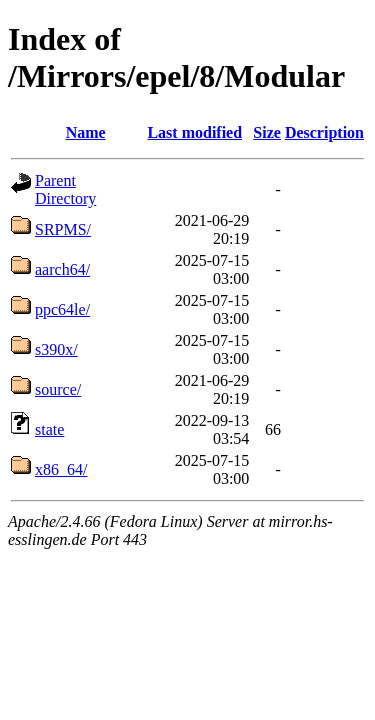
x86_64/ (61, 469)
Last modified (194, 132)
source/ (58, 389)
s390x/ (56, 349)
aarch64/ (62, 269)
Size (267, 132)
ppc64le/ (62, 309)
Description (324, 132)
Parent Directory (65, 189)
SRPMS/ (63, 229)
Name (86, 132)
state (49, 429)
